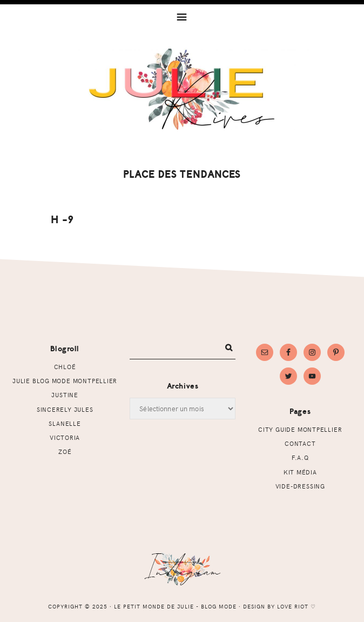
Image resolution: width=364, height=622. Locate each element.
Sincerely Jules (65, 409)
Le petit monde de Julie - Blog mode (182, 89)
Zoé (65, 452)
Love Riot (293, 606)
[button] (182, 16)
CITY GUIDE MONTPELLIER (300, 429)
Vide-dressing (300, 486)
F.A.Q (300, 457)
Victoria (65, 437)
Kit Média (300, 472)
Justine (65, 395)
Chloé (65, 367)
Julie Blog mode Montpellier (65, 381)
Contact (300, 443)
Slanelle (65, 423)
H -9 (62, 220)
